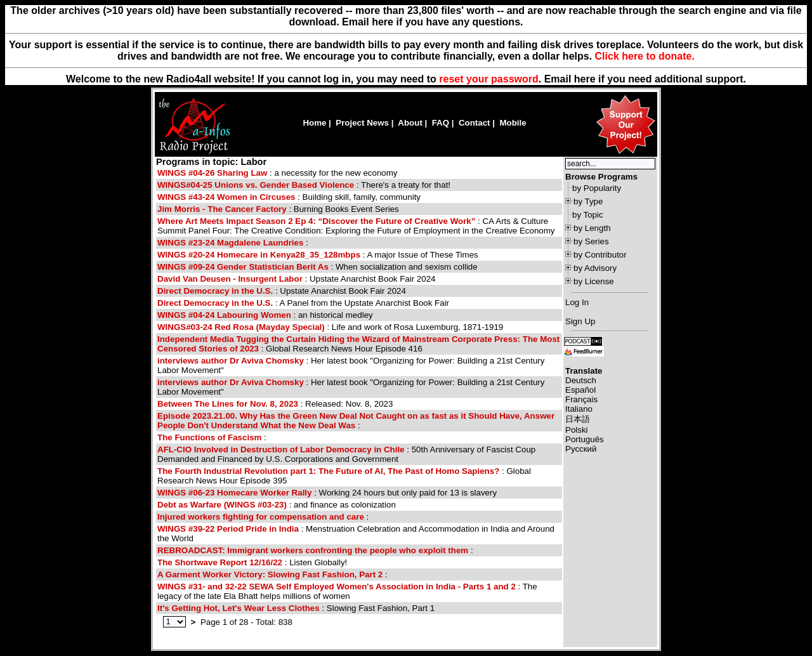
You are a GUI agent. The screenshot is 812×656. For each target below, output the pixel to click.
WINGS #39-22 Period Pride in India (228, 529)
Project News (362, 123)
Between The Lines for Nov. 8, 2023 (228, 404)
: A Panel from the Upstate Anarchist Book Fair (303, 303)
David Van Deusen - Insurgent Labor (230, 279)
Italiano (579, 409)
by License (594, 281)
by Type (588, 201)
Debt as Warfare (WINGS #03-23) (222, 505)
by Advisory (595, 268)
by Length (592, 228)
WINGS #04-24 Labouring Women (224, 315)
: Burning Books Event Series (278, 209)
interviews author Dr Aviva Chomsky (232, 361)
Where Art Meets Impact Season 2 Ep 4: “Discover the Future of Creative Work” (316, 221)
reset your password (489, 79)
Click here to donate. (645, 56)
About (410, 123)
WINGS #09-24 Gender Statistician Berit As (244, 267)
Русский (581, 449)
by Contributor (600, 255)
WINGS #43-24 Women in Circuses (226, 197)
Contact (475, 123)
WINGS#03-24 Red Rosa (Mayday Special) (242, 327)
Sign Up (580, 321)
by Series (591, 241)
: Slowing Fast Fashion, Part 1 (296, 608)
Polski (577, 430)
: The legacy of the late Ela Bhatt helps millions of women (347, 591)
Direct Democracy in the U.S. (215, 291)
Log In (577, 302)
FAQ (441, 123)
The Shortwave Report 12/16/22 (220, 562)
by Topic (588, 215)
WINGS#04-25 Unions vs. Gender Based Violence (256, 185)
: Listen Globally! (252, 562)
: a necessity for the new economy (278, 173)
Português (585, 439)
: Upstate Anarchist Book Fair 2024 (297, 279)
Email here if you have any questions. (432, 22)
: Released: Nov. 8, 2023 (275, 404)
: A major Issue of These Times (318, 255)
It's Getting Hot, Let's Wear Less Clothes (239, 608)
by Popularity (597, 188)
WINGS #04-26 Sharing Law (212, 173)
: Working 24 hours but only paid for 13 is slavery (327, 493)
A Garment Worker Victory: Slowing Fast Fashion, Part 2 (270, 574)
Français (581, 399)
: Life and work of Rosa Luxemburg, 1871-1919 (330, 327)
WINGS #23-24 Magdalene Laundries (230, 243)
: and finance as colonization (277, 505)
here (585, 79)
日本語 (578, 419)
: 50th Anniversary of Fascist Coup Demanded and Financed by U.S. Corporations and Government (346, 454)
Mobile (513, 123)
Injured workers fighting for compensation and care (261, 517)
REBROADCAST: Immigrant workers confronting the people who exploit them (313, 550)
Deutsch (581, 380)
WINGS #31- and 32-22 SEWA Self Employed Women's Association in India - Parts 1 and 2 (337, 587)
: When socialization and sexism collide (318, 267)
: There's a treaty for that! (304, 185)
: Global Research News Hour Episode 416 (358, 344)
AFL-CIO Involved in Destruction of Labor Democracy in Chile (282, 449)
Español (580, 390)
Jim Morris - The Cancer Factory (222, 209)
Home (314, 123)
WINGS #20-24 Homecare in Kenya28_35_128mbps (259, 255)
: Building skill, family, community (289, 197)
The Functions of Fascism (209, 437)
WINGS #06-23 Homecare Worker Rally (234, 493)
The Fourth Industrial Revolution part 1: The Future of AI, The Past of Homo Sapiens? (328, 471)
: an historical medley (265, 315)
